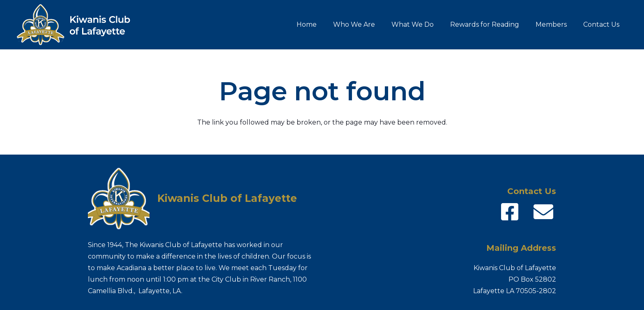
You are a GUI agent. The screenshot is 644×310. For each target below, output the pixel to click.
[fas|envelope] (543, 212)
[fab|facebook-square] (510, 212)
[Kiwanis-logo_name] (79, 25)
